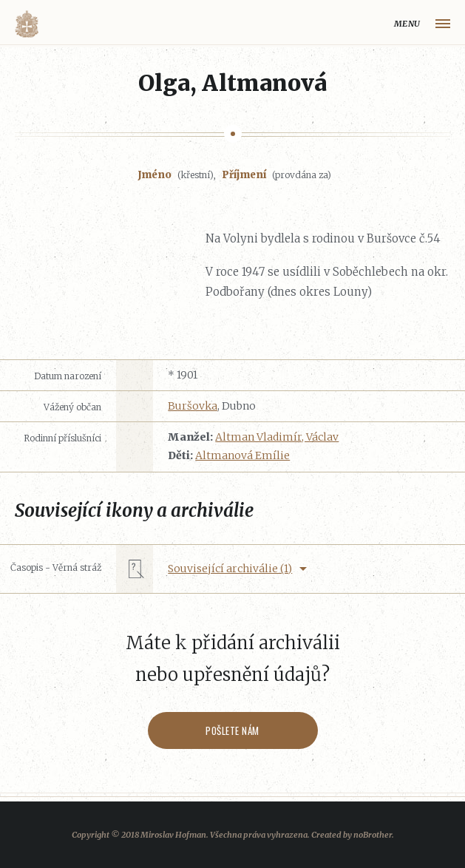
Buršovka (193, 406)
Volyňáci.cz (27, 24)
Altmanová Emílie (242, 455)
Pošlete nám (232, 730)
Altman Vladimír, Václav (277, 437)
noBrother (373, 835)
